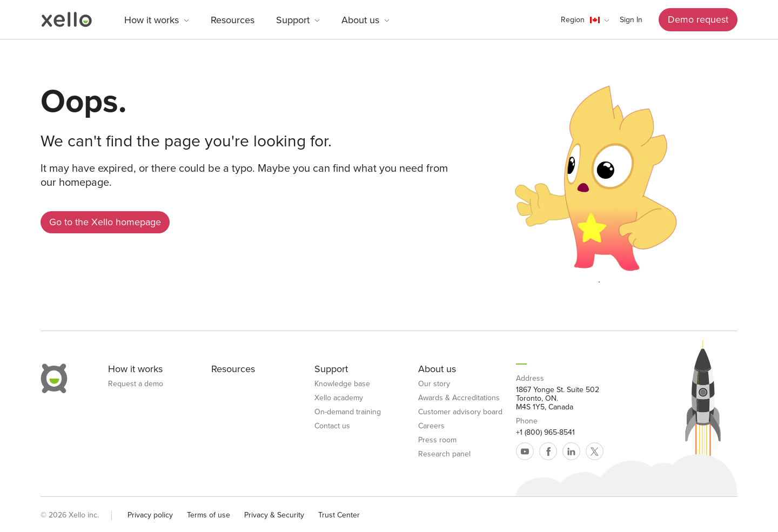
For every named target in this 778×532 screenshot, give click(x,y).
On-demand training (348, 412)
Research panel (444, 454)
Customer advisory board (460, 412)
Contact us (332, 426)
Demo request (698, 19)
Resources (233, 20)
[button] (585, 20)
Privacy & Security (274, 515)
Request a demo (136, 384)
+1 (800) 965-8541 (545, 433)
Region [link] (573, 20)
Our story (434, 384)
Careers (431, 426)
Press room (437, 440)
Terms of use (209, 515)
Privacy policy (150, 515)
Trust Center (339, 515)
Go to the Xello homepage (105, 222)
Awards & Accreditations (459, 398)
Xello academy (339, 398)
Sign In (631, 20)
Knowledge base (342, 384)
